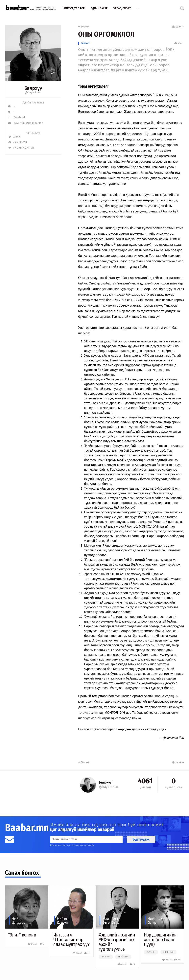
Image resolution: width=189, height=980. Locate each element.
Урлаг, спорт (122, 8)
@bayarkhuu (33, 92)
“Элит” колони (22, 935)
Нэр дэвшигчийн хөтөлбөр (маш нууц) (160, 940)
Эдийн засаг (99, 8)
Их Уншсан (17, 142)
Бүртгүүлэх (141, 839)
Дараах (178, 27)
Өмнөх (84, 27)
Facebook (17, 117)
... (138, 8)
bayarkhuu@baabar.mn (26, 123)
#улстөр (106, 957)
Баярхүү (85, 43)
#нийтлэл (123, 957)
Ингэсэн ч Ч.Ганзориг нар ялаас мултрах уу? (71, 940)
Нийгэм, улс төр (74, 8)
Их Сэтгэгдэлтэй (21, 148)
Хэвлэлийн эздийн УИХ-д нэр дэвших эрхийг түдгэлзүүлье (117, 942)
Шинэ (14, 137)
